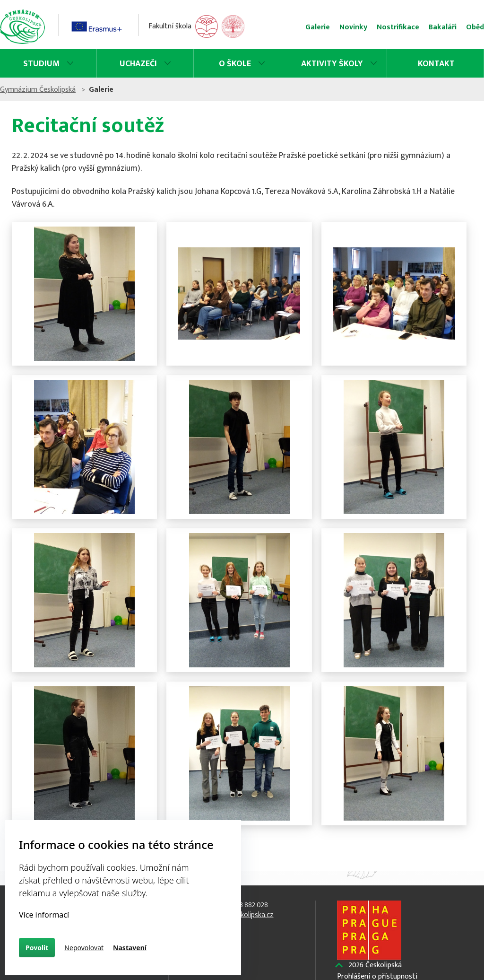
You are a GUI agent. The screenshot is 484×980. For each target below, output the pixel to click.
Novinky (338, 27)
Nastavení (130, 948)
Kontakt (424, 64)
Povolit (37, 948)
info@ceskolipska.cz (242, 915)
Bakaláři (428, 27)
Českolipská (372, 965)
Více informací (44, 915)
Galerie (302, 27)
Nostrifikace (383, 27)
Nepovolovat (84, 948)
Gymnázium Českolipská (53, 90)
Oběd (460, 27)
